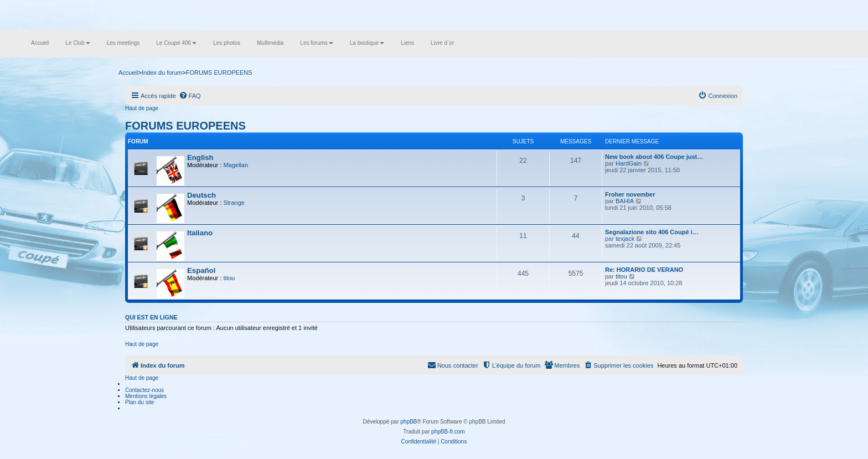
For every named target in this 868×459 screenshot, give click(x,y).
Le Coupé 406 (176, 43)
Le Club (77, 43)
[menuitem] (190, 96)
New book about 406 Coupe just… (654, 157)
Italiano (200, 233)
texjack (625, 239)
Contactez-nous (144, 390)
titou (229, 278)
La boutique (367, 43)
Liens (407, 43)
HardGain (629, 163)
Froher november (630, 194)
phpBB (409, 422)
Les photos (227, 43)
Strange (234, 203)
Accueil (40, 43)
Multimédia (270, 43)
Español (201, 270)
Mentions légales (146, 396)
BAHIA (625, 201)
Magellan (236, 165)
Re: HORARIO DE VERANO (644, 270)
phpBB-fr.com (448, 432)
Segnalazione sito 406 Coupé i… (652, 232)
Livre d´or (442, 43)
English (200, 158)
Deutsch (201, 195)
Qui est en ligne (151, 317)
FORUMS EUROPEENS (185, 126)
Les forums (316, 43)
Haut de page (142, 108)
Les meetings (123, 43)
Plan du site (139, 402)
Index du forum (162, 73)
